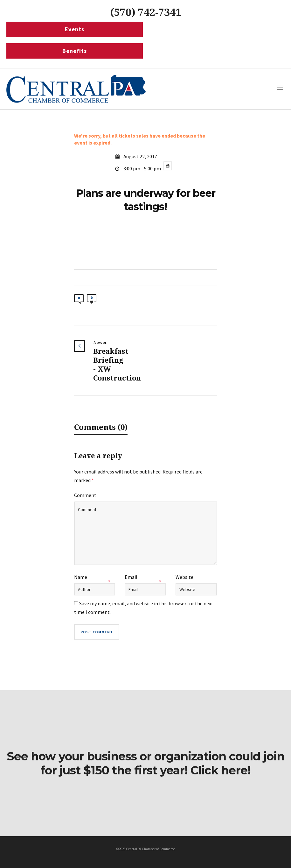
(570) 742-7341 (146, 12)
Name (81, 577)
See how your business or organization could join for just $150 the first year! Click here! (145, 763)
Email (131, 577)
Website (184, 577)
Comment (85, 495)
